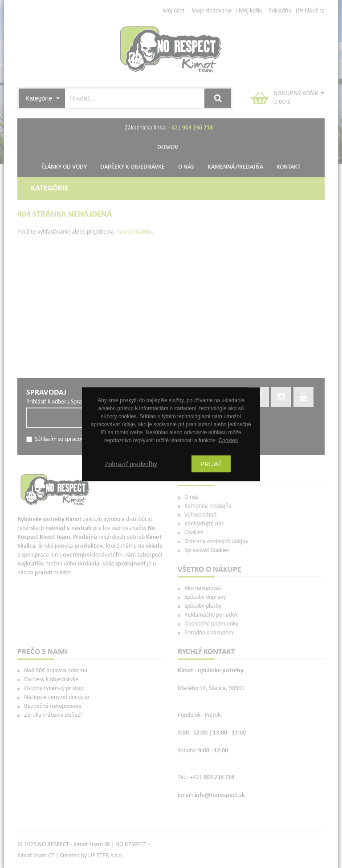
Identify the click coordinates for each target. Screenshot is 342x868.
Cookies (228, 440)
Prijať (211, 464)
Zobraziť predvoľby (131, 464)
